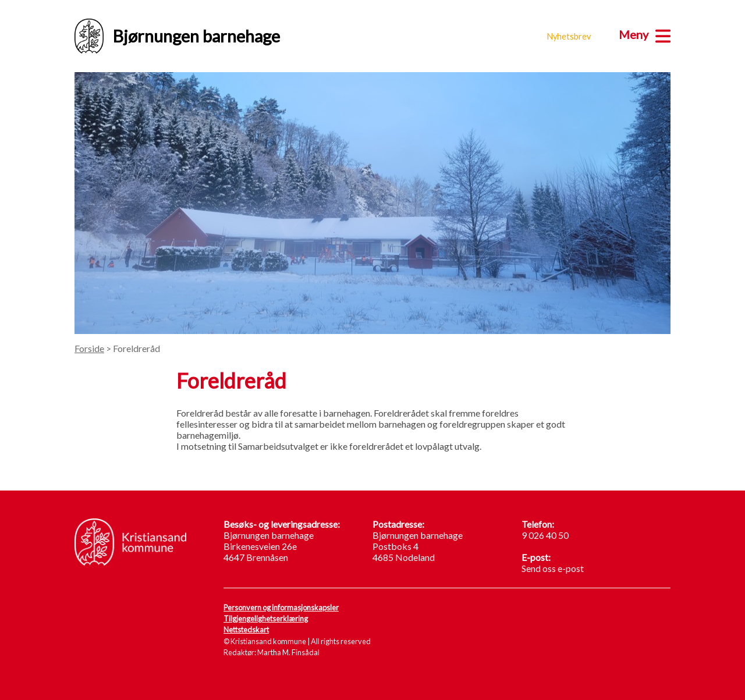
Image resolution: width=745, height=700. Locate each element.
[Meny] (645, 34)
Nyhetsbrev (569, 36)
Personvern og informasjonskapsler (281, 607)
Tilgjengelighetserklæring (266, 619)
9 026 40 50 (545, 535)
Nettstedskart (246, 630)
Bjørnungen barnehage (177, 36)
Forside (89, 348)
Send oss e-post (553, 568)
